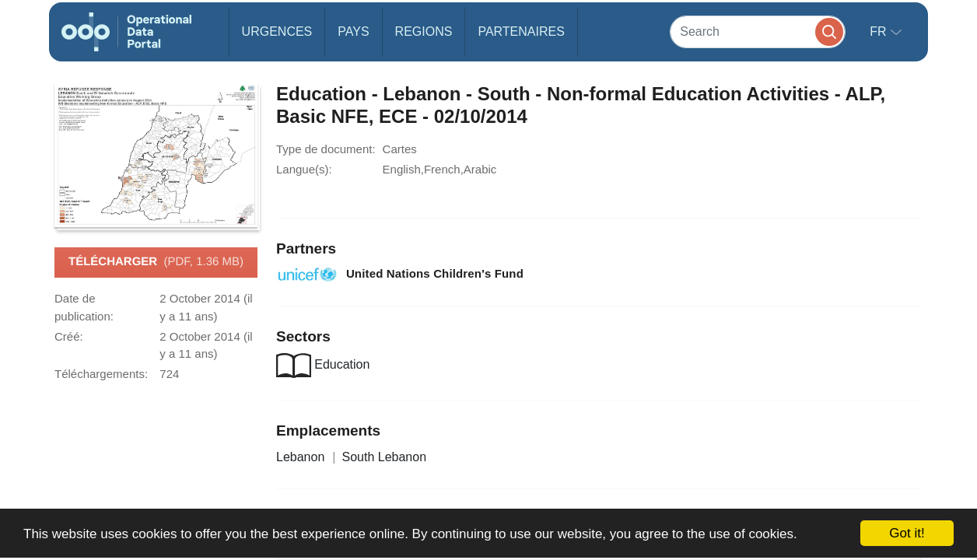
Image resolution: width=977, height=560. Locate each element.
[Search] (758, 31)
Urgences (277, 31)
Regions (424, 31)
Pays (353, 31)
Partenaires (521, 31)
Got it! (907, 533)
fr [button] (880, 31)
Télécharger (156, 262)
